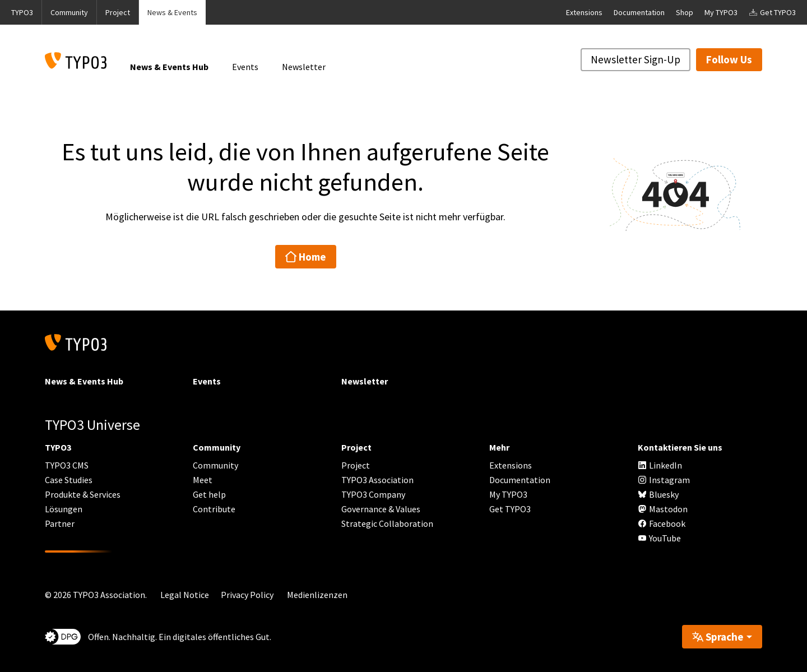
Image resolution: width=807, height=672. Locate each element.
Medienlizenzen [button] (317, 595)
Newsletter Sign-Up (636, 59)
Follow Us (729, 59)
